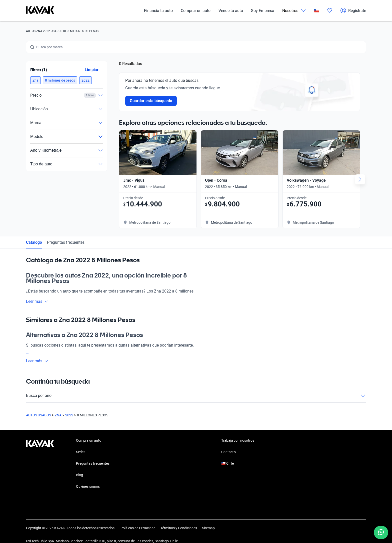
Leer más (37, 293)
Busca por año (196, 387)
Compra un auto (89, 432)
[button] (35, 80)
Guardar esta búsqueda (151, 101)
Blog (79, 466)
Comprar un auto (196, 11)
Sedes (81, 443)
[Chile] (317, 11)
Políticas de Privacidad (138, 519)
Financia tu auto (158, 11)
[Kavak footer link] (40, 455)
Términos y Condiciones (179, 519)
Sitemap (208, 519)
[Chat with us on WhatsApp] (381, 532)
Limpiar (92, 70)
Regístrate (353, 11)
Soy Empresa (263, 11)
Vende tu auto (231, 11)
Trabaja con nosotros (238, 432)
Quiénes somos (88, 478)
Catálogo (34, 234)
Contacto (228, 443)
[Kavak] (40, 11)
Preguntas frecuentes (66, 234)
